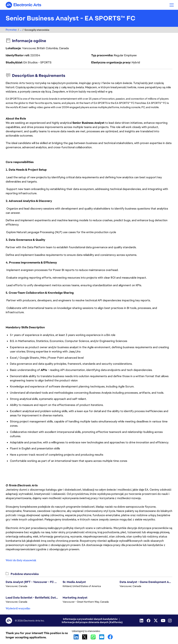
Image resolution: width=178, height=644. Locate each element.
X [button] (85, 637)
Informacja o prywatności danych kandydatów (90, 619)
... (21, 30)
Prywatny (11, 30)
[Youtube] (163, 621)
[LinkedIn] (142, 621)
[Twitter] (156, 621)
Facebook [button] (110, 637)
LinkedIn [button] (76, 637)
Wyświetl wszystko (18, 608)
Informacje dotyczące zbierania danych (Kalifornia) (92, 622)
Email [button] (102, 637)
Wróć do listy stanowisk (21, 560)
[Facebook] (149, 621)
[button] (172, 5)
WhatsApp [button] (93, 637)
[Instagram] (170, 621)
